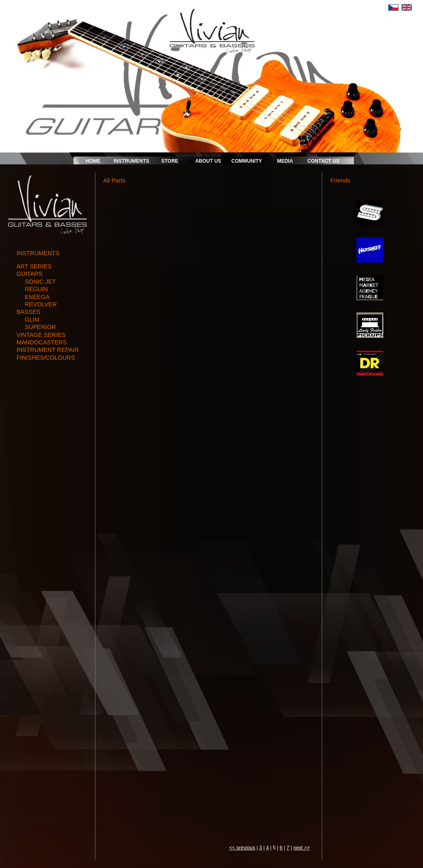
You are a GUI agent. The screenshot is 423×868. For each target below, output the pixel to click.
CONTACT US (323, 161)
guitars (30, 274)
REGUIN (36, 289)
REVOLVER (41, 304)
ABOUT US (208, 161)
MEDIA (285, 161)
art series (34, 266)
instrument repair (48, 350)
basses (29, 312)
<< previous (242, 848)
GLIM (32, 320)
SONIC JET (40, 282)
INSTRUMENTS (132, 161)
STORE (170, 161)
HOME (93, 161)
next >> (302, 848)
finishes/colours (46, 358)
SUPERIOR (40, 327)
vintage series (41, 335)
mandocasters (42, 342)
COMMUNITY (247, 161)
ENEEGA (37, 297)
